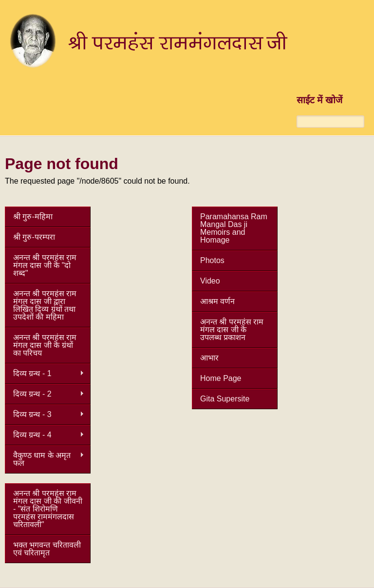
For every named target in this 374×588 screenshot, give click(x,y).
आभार (209, 358)
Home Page (221, 378)
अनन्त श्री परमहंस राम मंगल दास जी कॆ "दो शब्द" (45, 265)
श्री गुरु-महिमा (33, 217)
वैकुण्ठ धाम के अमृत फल (45, 459)
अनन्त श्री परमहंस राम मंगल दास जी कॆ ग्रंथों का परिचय (45, 345)
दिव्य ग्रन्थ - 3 (45, 415)
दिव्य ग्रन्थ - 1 (45, 374)
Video (210, 281)
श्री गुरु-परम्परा (34, 237)
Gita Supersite (225, 399)
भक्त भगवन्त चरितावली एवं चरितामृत (47, 549)
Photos (212, 260)
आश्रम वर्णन (217, 301)
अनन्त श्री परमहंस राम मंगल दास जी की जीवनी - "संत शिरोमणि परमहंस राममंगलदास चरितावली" (48, 509)
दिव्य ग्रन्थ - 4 (45, 435)
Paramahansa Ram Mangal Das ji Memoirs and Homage (234, 228)
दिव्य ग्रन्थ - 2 (45, 394)
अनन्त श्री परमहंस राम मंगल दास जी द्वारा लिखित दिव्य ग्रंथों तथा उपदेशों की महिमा (45, 305)
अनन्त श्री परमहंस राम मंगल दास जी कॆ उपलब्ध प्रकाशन (232, 330)
